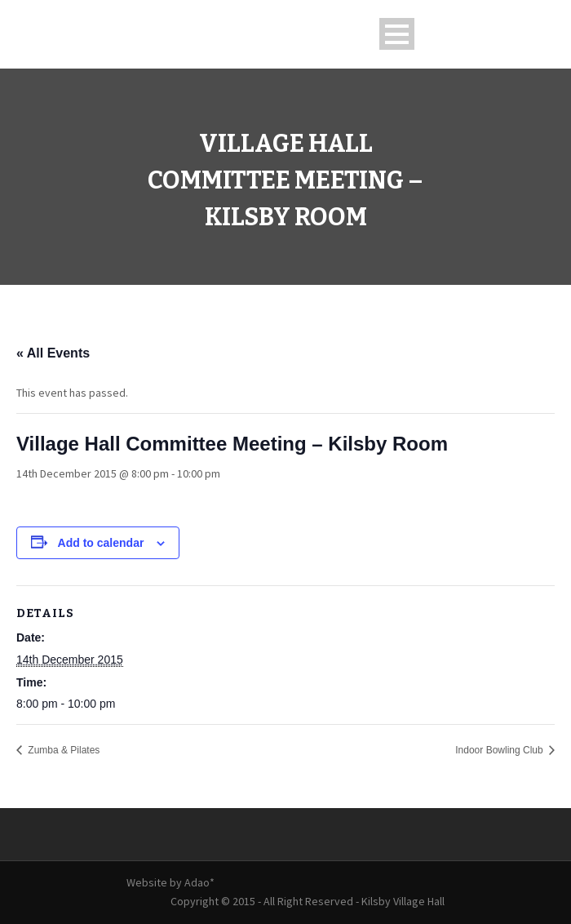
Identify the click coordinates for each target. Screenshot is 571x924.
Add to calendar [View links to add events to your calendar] (101, 543)
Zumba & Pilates (62, 750)
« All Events (53, 353)
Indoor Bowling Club (500, 750)
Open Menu (397, 34)
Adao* (199, 882)
